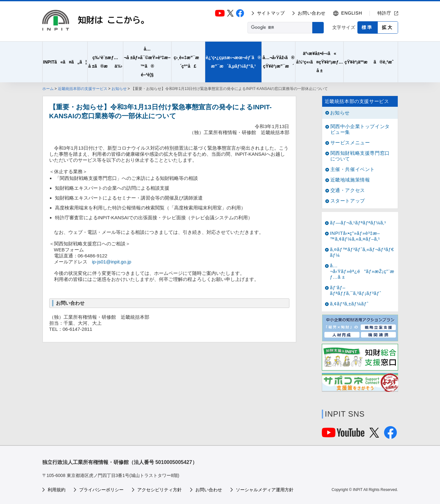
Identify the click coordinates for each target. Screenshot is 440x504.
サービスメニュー (350, 143)
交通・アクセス (348, 190)
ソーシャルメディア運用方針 (265, 490)
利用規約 (57, 490)
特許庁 (384, 13)
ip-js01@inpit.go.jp (112, 262)
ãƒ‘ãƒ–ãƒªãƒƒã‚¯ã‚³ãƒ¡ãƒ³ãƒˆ (356, 290)
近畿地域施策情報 (350, 180)
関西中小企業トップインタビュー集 (360, 129)
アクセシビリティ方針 (159, 490)
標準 (367, 27)
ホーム (48, 89)
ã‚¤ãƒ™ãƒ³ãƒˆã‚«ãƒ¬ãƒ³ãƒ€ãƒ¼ (362, 252)
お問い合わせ (312, 13)
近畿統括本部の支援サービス (83, 89)
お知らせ (119, 89)
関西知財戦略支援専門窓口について (360, 156)
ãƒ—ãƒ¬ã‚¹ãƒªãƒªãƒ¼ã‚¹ (358, 223)
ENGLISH (352, 13)
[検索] (279, 28)
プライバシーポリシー (101, 490)
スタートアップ (348, 201)
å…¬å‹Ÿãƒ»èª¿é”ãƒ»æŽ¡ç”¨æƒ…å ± (362, 271)
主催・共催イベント (353, 169)
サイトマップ (271, 13)
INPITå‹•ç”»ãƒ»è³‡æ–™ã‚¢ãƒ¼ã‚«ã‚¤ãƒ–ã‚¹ (355, 236)
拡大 (388, 27)
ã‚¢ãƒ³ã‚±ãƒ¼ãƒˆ (349, 304)
